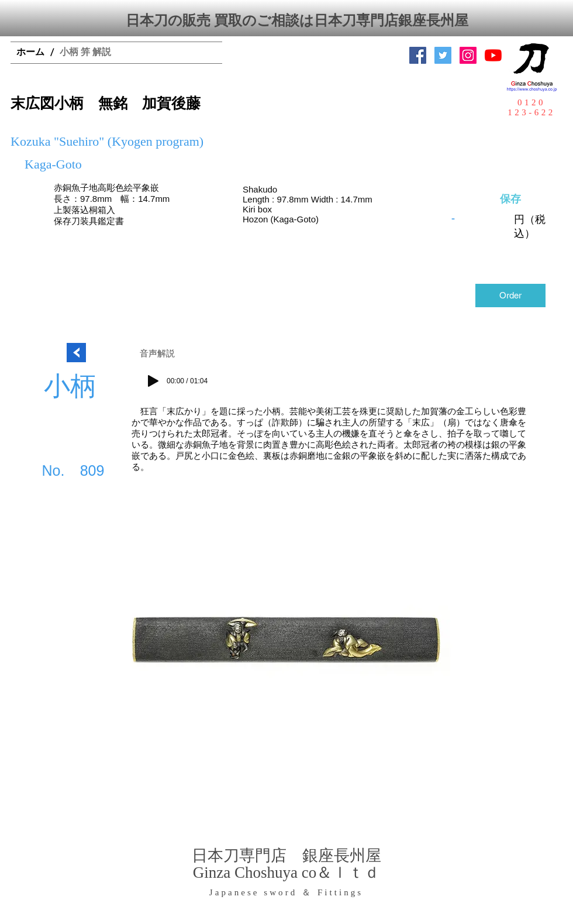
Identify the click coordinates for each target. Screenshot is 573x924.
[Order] (510, 296)
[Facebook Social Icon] (418, 55)
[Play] (153, 381)
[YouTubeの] (493, 55)
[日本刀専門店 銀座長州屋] (443, 55)
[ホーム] (30, 53)
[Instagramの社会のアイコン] (468, 55)
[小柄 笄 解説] (85, 53)
